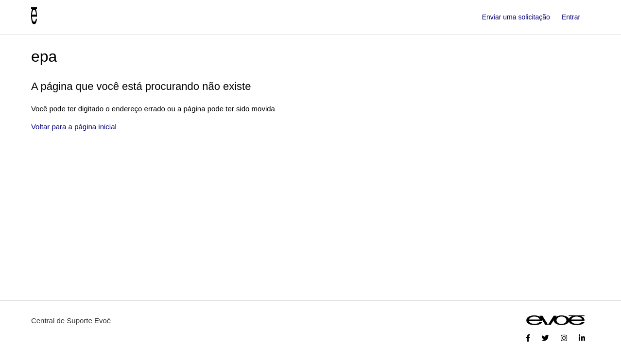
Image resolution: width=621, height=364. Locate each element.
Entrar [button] (571, 17)
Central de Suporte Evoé (71, 321)
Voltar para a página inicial (74, 127)
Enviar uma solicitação (516, 17)
